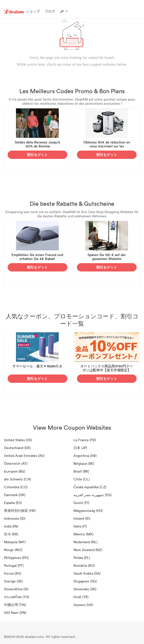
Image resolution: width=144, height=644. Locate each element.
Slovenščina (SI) (16, 589)
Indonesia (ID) (15, 518)
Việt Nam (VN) (15, 612)
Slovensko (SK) (85, 589)
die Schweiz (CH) (17, 479)
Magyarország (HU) (88, 510)
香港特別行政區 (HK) (20, 510)
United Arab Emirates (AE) (24, 456)
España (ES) (13, 503)
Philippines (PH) (16, 558)
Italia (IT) (80, 526)
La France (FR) (85, 440)
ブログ (50, 11)
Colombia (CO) (16, 487)
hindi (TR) (81, 597)
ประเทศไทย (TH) (16, 597)
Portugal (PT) (14, 565)
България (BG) (14, 471)
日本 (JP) (80, 448)
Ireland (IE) (82, 518)
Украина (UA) (83, 605)
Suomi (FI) (81, 503)
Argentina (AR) (85, 456)
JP (62, 11)
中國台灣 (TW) (15, 605)
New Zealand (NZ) (88, 550)
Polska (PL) (82, 558)
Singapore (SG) (85, 581)
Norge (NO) (13, 550)
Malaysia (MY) (15, 542)
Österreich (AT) (16, 463)
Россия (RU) (13, 573)
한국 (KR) (11, 534)
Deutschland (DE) (17, 448)
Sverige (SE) (13, 581)
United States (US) (18, 440)
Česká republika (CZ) (90, 487)
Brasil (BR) (81, 471)
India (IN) (11, 526)
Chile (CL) (82, 479)
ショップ (33, 11)
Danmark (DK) (15, 495)
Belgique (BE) (84, 463)
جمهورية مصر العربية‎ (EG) (93, 495)
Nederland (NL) (86, 542)
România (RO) (84, 565)
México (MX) (83, 534)
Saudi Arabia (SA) (87, 573)
